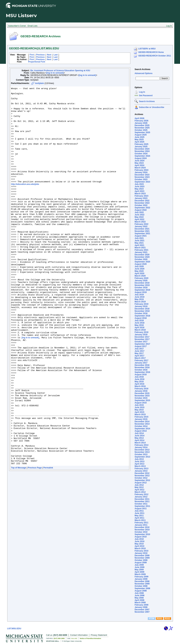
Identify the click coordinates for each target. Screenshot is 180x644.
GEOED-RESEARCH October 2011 (155, 56)
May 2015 (139, 410)
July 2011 (139, 511)
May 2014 (139, 438)
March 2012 (140, 492)
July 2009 (139, 565)
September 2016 (142, 372)
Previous (40, 55)
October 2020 (141, 259)
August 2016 (141, 375)
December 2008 (142, 581)
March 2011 (140, 520)
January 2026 (141, 123)
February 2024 (141, 170)
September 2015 (142, 400)
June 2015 (139, 407)
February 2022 (141, 224)
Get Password (146, 96)
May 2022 (139, 217)
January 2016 (141, 391)
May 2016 (139, 382)
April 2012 (139, 490)
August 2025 (141, 135)
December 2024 (142, 149)
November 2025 (142, 128)
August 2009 (141, 563)
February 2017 (141, 360)
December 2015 (142, 393)
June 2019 (139, 297)
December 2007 (142, 610)
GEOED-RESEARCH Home (151, 52)
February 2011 (141, 523)
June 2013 (139, 462)
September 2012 (142, 480)
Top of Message (19, 543)
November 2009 (142, 558)
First (32, 55)
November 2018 (142, 311)
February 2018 (141, 332)
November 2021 (142, 231)
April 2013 (139, 464)
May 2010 (139, 544)
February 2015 (141, 417)
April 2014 (139, 440)
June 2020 (139, 269)
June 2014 (139, 436)
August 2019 (141, 292)
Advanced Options (143, 73)
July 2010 (139, 539)
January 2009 (141, 579)
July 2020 (139, 266)
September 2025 (142, 132)
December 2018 (142, 309)
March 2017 (140, 358)
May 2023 (139, 189)
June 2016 (139, 379)
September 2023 (142, 182)
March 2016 (140, 386)
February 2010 (141, 551)
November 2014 (142, 424)
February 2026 (141, 121)
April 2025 (139, 142)
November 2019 (142, 285)
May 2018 (139, 325)
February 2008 (141, 605)
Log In (142, 92)
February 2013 (141, 469)
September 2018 (142, 316)
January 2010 (141, 553)
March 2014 (140, 443)
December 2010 (142, 527)
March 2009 (140, 574)
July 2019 (139, 295)
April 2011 (139, 518)
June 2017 (139, 351)
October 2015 (141, 398)
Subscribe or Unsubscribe (151, 107)
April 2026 (139, 118)
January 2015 (141, 419)
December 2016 (142, 365)
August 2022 (141, 210)
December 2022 (142, 201)
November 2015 (142, 396)
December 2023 (142, 175)
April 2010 (139, 546)
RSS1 (160, 618)
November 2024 (142, 151)
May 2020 (139, 271)
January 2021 (141, 252)
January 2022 (141, 226)
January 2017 (141, 363)
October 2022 (141, 205)
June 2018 (139, 323)
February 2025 (141, 144)
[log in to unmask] (55, 73)
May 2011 (139, 516)
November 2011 (142, 501)
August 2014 (141, 431)
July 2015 (139, 405)
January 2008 (141, 607)
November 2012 (142, 476)
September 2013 (142, 457)
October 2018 (141, 313)
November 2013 (142, 452)
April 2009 (139, 572)
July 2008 (139, 593)
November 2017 (142, 339)
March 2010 (140, 548)
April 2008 (139, 600)
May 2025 (139, 140)
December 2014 (142, 422)
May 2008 (139, 598)
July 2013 (139, 459)
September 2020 (142, 262)
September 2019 (142, 290)
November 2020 (142, 257)
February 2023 (141, 196)
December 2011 (142, 499)
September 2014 (142, 429)
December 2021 (142, 229)
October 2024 (141, 154)
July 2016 (139, 377)
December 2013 (142, 450)
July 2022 (139, 212)
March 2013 (140, 466)
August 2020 (141, 264)
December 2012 (142, 473)
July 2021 (139, 238)
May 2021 (139, 243)
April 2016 (139, 384)
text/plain (40, 83)
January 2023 (141, 198)
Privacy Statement (99, 635)
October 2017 (141, 342)
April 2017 (139, 356)
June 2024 (139, 161)
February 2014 (141, 445)
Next (49, 55)
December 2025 (142, 125)
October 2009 (141, 560)
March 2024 (140, 168)
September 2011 (142, 506)
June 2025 (139, 137)
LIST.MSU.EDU (14, 629)
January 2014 (141, 447)
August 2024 (141, 158)
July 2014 (139, 433)
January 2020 (141, 281)
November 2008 (142, 584)
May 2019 (139, 299)
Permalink (48, 543)
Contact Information (79, 635)
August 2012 (141, 483)
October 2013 (141, 454)
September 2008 (142, 588)
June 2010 (139, 541)
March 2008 (140, 603)
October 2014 (141, 426)
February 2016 (141, 389)
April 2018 (139, 328)
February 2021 (141, 250)
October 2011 (141, 504)
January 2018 (141, 335)
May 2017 (139, 353)
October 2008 (141, 586)
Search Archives (142, 69)
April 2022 (139, 219)
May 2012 (139, 487)
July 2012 (139, 485)
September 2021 (142, 234)
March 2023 (140, 194)
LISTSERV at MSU (147, 49)
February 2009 (141, 577)
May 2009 (139, 570)
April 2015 (139, 412)
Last (56, 55)
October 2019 (141, 288)
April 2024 (139, 165)
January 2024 (141, 172)
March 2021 (140, 248)
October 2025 (141, 130)
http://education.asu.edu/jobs (25, 203)
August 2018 (141, 318)
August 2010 (141, 537)
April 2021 (139, 245)
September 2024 (142, 156)
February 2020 (141, 278)
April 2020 (139, 273)
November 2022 (142, 203)
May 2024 (139, 163)
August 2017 (141, 346)
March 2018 (140, 330)
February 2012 (141, 494)
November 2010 (142, 530)
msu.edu (74, 638)
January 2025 (141, 147)
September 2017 (142, 344)
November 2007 (142, 612)
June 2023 (139, 187)
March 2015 (140, 415)
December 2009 (142, 556)
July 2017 (139, 349)
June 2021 (139, 241)
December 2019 (142, 283)
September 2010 (142, 534)
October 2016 (141, 370)
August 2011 (141, 509)
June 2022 (139, 215)
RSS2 (167, 618)
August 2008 (141, 591)
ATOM (152, 618)
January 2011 (141, 525)
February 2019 (141, 304)
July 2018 (139, 320)
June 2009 (139, 567)
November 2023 (142, 177)
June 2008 (139, 595)
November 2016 (142, 367)
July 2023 (139, 184)
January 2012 (141, 497)
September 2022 (142, 208)
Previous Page (35, 543)
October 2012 (141, 478)
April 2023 (139, 191)
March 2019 (140, 302)
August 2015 (141, 403)
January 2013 (141, 471)
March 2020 (140, 276)
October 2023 (141, 179)
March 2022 (140, 222)
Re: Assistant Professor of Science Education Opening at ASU (60, 71)
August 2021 (141, 236)
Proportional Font (37, 62)
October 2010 (141, 532)
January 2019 (141, 306)
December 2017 (142, 337)
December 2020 (142, 255)
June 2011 (139, 513)
